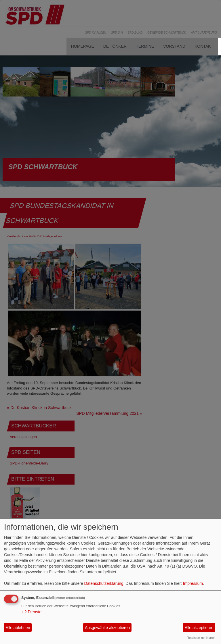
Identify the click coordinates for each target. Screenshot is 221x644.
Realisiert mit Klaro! (201, 638)
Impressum (193, 583)
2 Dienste (31, 612)
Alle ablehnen (18, 628)
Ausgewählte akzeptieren (107, 628)
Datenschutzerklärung (104, 583)
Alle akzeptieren (199, 628)
